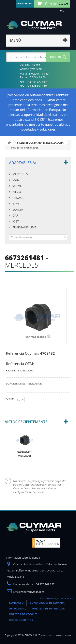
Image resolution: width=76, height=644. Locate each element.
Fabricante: (13, 370)
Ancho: (10, 399)
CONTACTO (16, 603)
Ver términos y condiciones (57, 598)
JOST (15, 221)
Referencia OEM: (20, 364)
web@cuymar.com (33, 592)
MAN (15, 180)
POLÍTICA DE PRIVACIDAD (49, 608)
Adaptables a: (22, 163)
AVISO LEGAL (18, 608)
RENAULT (19, 198)
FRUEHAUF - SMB (24, 227)
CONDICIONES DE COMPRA (47, 603)
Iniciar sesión (25, 3)
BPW (15, 203)
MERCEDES (20, 174)
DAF (15, 215)
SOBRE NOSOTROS (21, 620)
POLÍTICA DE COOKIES (23, 614)
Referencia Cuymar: (22, 353)
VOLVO (17, 186)
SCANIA (17, 209)
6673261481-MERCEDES (25, 454)
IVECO (16, 192)
